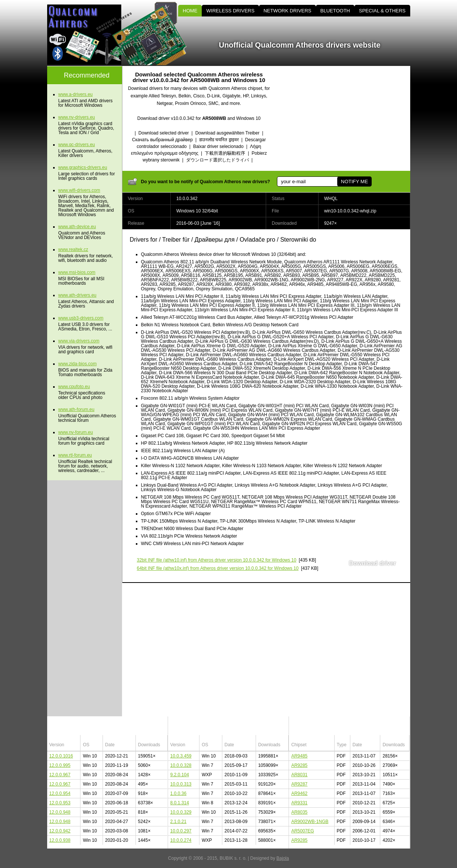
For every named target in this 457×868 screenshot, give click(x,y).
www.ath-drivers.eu (77, 295)
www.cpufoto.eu (74, 387)
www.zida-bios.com (78, 364)
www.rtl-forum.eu (75, 455)
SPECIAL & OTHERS (382, 11)
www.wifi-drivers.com (79, 190)
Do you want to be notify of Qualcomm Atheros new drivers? (206, 182)
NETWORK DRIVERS (287, 11)
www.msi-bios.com (77, 272)
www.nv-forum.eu (76, 432)
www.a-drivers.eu (76, 94)
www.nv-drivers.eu (77, 117)
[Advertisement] (347, 118)
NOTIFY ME (354, 182)
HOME (190, 11)
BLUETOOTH (335, 11)
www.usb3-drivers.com (81, 318)
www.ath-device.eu (77, 227)
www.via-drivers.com (79, 341)
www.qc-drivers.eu (77, 145)
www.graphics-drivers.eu (83, 167)
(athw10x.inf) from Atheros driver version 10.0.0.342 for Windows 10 (218, 568)
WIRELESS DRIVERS (230, 11)
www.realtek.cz (73, 249)
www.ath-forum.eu (77, 409)
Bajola (283, 858)
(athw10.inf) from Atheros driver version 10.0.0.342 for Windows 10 (217, 560)
